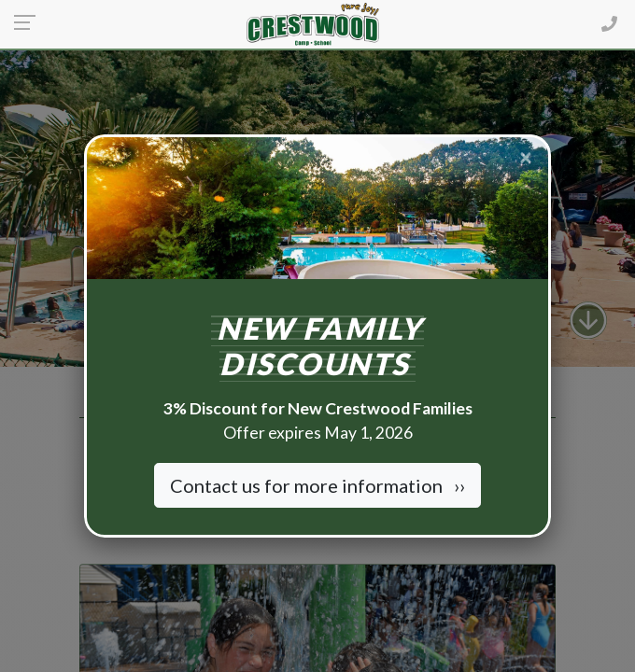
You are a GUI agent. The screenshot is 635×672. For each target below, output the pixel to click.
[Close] (526, 157)
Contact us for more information (317, 485)
